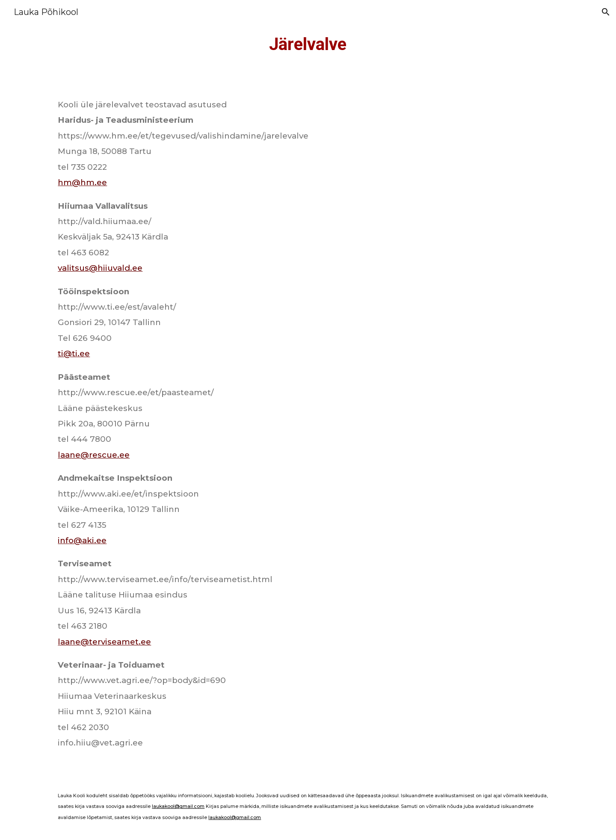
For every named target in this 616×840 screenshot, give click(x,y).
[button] (606, 12)
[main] (308, 44)
